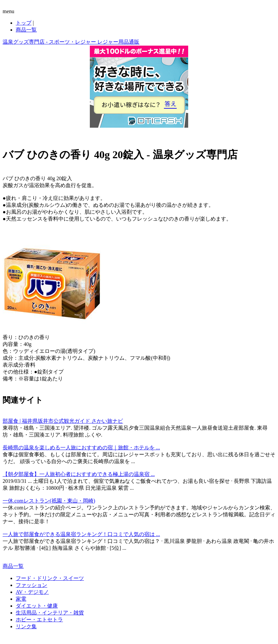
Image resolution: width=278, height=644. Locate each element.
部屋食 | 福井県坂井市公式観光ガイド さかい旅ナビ (63, 421)
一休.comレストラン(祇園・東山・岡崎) (49, 501)
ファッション (31, 585)
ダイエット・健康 (37, 606)
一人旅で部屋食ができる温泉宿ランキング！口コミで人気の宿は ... (81, 534)
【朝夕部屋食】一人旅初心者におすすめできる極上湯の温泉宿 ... (79, 474)
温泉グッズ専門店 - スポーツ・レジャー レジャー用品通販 (71, 42)
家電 (21, 599)
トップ (24, 23)
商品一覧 (26, 30)
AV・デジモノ (32, 592)
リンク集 (26, 626)
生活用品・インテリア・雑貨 (50, 613)
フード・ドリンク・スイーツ (50, 578)
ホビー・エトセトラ (39, 620)
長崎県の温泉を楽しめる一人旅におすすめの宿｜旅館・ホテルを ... (81, 448)
